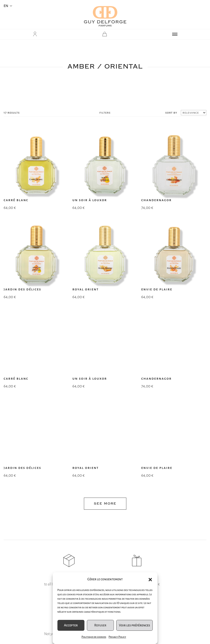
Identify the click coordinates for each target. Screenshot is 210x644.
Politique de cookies (94, 637)
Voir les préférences (134, 625)
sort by (171, 113)
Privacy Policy (117, 637)
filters (105, 113)
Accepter (71, 625)
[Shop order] (194, 113)
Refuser (100, 625)
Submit (140, 535)
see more (105, 325)
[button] (150, 580)
